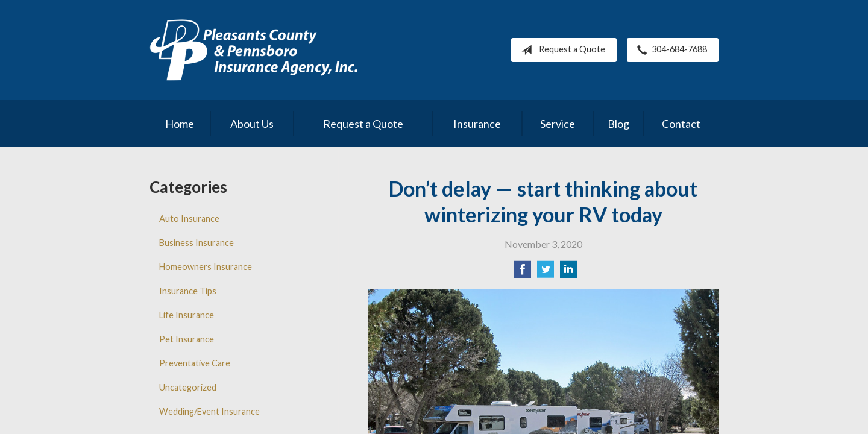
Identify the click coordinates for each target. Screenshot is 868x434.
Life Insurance (187, 315)
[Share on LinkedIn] (568, 273)
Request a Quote (561, 50)
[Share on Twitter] (546, 273)
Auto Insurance (189, 219)
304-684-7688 (670, 50)
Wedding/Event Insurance (209, 411)
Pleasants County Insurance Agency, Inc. (253, 50)
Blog (618, 124)
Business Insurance (197, 243)
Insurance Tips (188, 291)
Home (180, 124)
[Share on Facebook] (523, 273)
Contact (681, 124)
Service (558, 124)
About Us (252, 124)
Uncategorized (188, 387)
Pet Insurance (187, 339)
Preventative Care (195, 363)
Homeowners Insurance (206, 267)
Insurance (477, 124)
